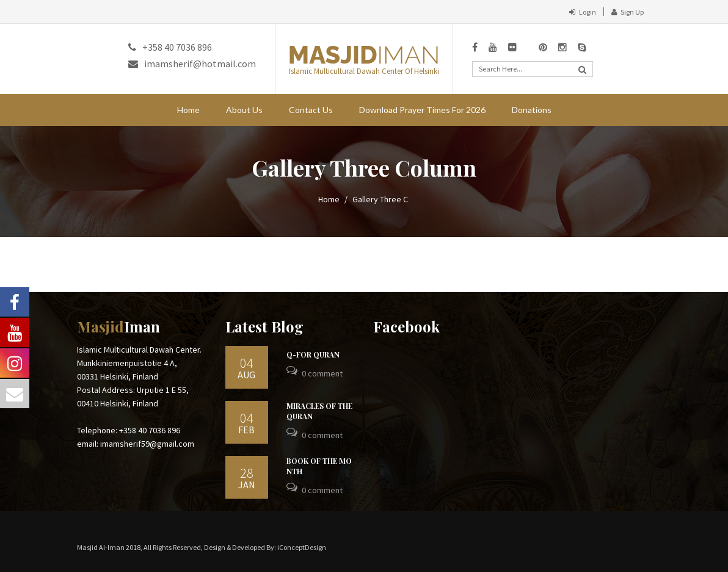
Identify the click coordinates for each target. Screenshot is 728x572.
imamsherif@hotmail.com (192, 64)
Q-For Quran (313, 354)
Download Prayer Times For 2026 (422, 110)
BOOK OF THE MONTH (319, 466)
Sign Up (628, 12)
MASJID (364, 55)
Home (188, 110)
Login (583, 12)
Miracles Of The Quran (319, 411)
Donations (532, 110)
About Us (244, 110)
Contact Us (311, 110)
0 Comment (322, 373)
